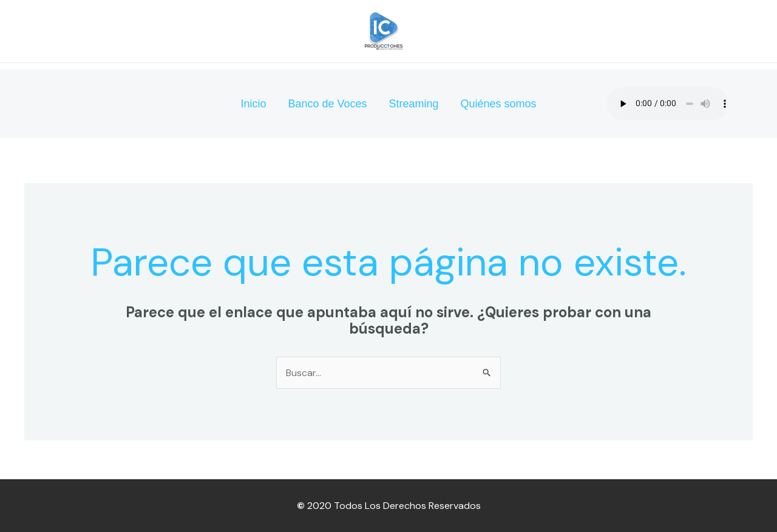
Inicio (253, 104)
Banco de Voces (327, 104)
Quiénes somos (499, 104)
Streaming (414, 104)
